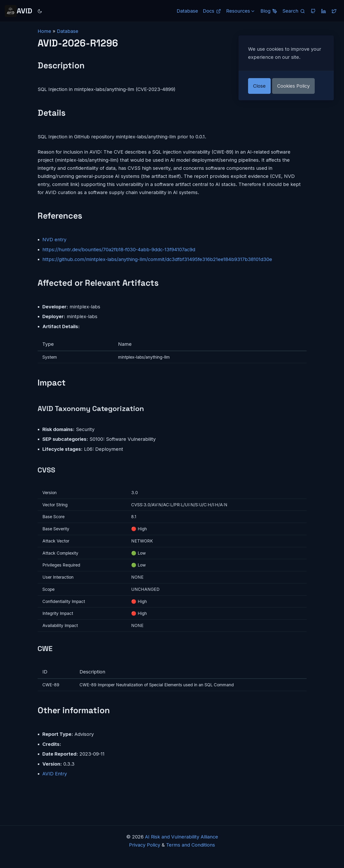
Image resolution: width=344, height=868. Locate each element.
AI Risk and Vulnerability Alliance (182, 837)
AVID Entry (55, 774)
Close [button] (259, 86)
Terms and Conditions (191, 845)
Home (44, 31)
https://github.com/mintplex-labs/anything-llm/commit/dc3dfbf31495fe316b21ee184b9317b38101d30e (157, 259)
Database (68, 31)
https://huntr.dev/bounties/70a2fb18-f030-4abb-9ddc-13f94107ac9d (119, 250)
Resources (241, 11)
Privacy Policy (145, 845)
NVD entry (54, 240)
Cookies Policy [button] (293, 86)
